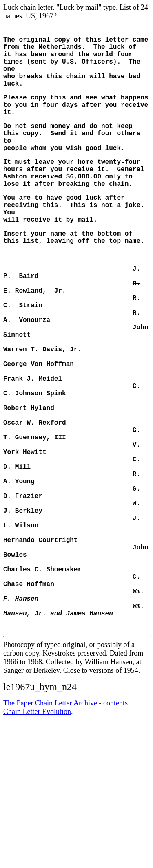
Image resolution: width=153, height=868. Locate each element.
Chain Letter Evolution (69, 826)
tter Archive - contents (65, 822)
